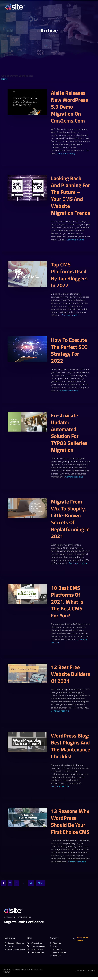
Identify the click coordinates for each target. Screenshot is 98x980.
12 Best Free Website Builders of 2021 (71, 674)
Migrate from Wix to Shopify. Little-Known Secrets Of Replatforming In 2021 (70, 519)
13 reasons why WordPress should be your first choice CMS (70, 821)
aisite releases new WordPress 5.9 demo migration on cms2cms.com (69, 107)
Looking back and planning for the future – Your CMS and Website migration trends (71, 195)
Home (4, 79)
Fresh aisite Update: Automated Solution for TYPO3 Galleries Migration (69, 433)
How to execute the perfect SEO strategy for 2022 (69, 350)
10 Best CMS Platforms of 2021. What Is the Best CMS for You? (67, 602)
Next (41, 883)
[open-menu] (95, 7)
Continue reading (66, 153)
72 (31, 883)
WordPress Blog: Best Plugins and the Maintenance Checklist (71, 746)
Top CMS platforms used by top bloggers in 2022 (69, 275)
